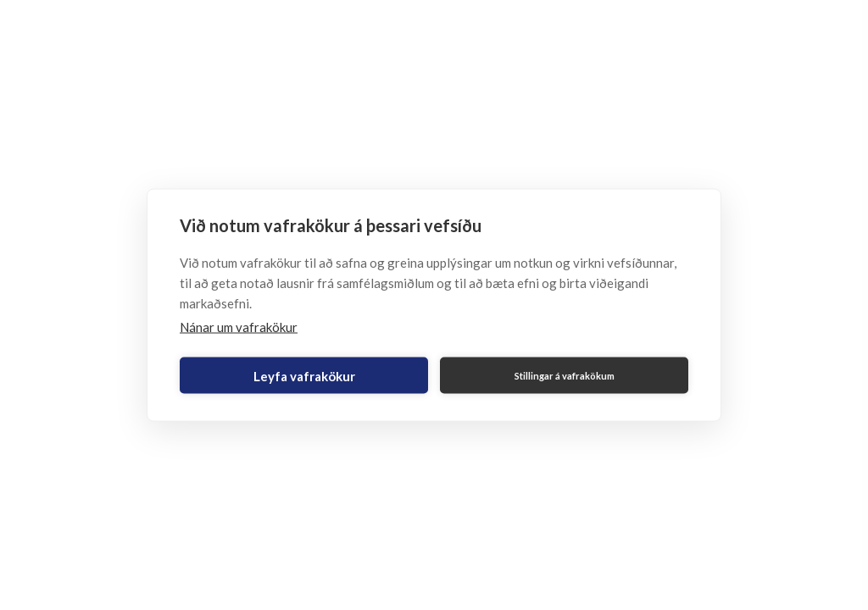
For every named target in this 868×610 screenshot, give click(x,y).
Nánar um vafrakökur (239, 327)
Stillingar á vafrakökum (565, 375)
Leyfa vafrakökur (304, 375)
